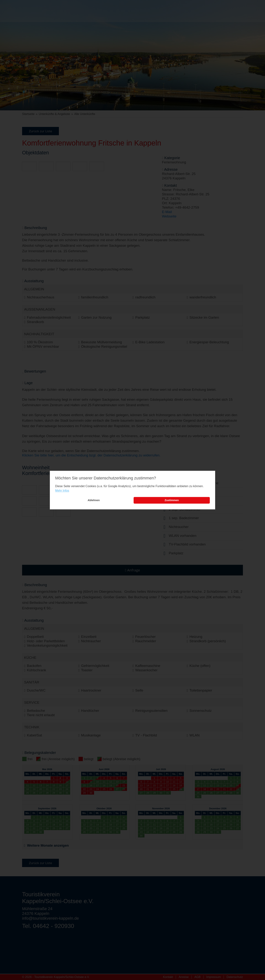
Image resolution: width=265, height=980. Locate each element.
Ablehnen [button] (94, 500)
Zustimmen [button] (172, 500)
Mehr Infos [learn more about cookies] (62, 491)
